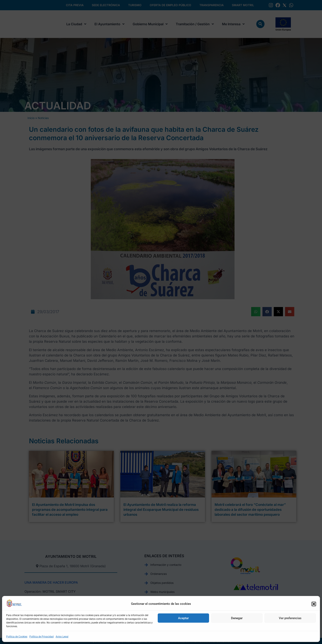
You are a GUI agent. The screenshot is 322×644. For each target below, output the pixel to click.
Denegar (237, 618)
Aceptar (183, 618)
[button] (314, 604)
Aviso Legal (62, 637)
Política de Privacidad (41, 637)
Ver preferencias (290, 618)
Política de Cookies (17, 637)
